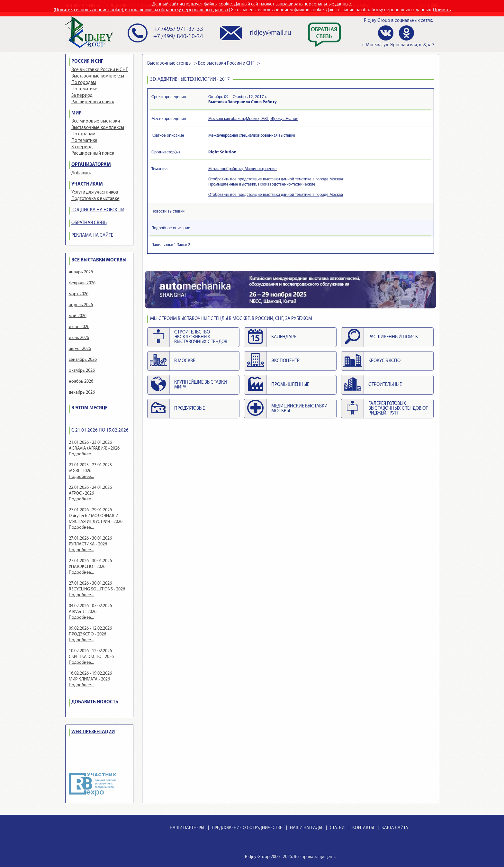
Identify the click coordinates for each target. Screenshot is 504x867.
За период (82, 96)
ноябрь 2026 (81, 382)
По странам (83, 134)
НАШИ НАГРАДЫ (306, 828)
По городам (84, 83)
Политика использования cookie (88, 10)
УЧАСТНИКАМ (87, 184)
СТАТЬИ (337, 828)
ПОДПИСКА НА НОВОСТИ (98, 210)
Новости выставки (168, 211)
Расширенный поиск (93, 102)
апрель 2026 (81, 305)
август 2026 (80, 349)
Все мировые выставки (96, 121)
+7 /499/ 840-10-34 (178, 37)
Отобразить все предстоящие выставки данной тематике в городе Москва (276, 179)
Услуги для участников (95, 192)
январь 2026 (81, 272)
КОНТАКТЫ (363, 828)
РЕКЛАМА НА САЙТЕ (92, 236)
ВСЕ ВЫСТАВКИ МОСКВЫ (99, 260)
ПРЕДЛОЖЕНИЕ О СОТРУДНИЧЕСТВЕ (247, 828)
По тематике (84, 89)
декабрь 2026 (82, 392)
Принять (442, 10)
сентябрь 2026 (83, 360)
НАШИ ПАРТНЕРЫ (187, 828)
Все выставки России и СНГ (100, 70)
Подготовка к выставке (95, 199)
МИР (76, 113)
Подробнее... (81, 454)
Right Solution (222, 152)
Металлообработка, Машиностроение (243, 169)
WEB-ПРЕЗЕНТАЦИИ (93, 732)
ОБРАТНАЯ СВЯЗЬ (89, 223)
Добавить (81, 173)
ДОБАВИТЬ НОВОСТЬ (95, 702)
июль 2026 (79, 338)
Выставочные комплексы (98, 76)
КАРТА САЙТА (395, 828)
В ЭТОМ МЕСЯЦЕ (90, 408)
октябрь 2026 (82, 371)
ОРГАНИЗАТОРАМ (91, 165)
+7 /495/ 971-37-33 (178, 29)
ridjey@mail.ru (270, 33)
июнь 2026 (79, 327)
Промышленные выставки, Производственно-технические (262, 184)
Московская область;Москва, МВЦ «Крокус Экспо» (253, 119)
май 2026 (78, 316)
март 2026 (79, 294)
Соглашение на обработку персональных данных (178, 10)
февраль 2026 (82, 283)
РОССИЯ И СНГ (87, 62)
